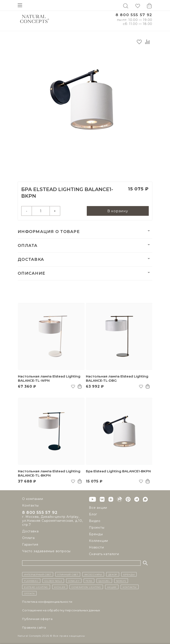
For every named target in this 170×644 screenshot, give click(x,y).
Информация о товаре (49, 232)
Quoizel (104, 581)
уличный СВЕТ (68, 574)
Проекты (97, 528)
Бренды (96, 534)
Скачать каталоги (104, 554)
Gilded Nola (53, 581)
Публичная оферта (37, 619)
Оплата (28, 246)
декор (113, 574)
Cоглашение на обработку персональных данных (61, 610)
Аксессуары (93, 574)
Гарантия (30, 545)
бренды (129, 574)
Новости (97, 547)
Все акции (98, 508)
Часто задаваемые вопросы (46, 552)
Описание (31, 273)
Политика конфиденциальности (47, 602)
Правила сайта (34, 627)
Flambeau (31, 581)
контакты (130, 587)
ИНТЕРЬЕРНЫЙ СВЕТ (38, 574)
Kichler (60, 587)
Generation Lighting (86, 587)
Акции (112, 587)
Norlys (121, 581)
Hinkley (74, 581)
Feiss (89, 581)
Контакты (30, 505)
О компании (33, 499)
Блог (93, 514)
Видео (95, 521)
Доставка (31, 259)
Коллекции (99, 541)
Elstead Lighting (36, 587)
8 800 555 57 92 (134, 15)
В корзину (118, 211)
